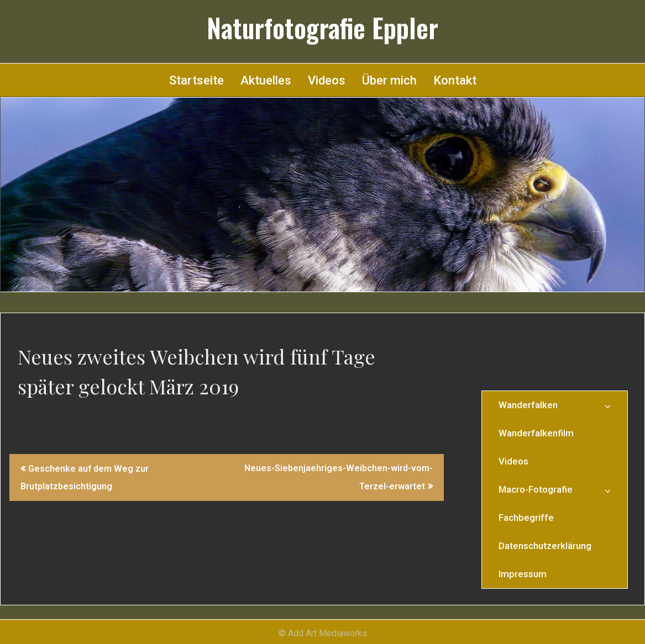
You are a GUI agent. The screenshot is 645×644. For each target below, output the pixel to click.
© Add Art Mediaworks (323, 633)
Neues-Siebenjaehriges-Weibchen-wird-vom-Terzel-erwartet (339, 477)
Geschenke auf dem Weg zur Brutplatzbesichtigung (85, 477)
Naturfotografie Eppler (322, 28)
